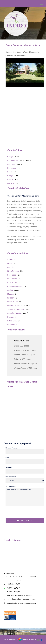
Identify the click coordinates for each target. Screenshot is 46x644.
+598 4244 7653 (13, 584)
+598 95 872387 (13, 592)
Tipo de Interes (11, 477)
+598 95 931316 (13, 588)
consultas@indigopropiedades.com (22, 603)
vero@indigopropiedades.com (20, 595)
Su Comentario (11, 486)
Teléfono (9, 467)
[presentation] (21, 513)
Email (7, 458)
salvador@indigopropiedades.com (21, 599)
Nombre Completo (12, 448)
